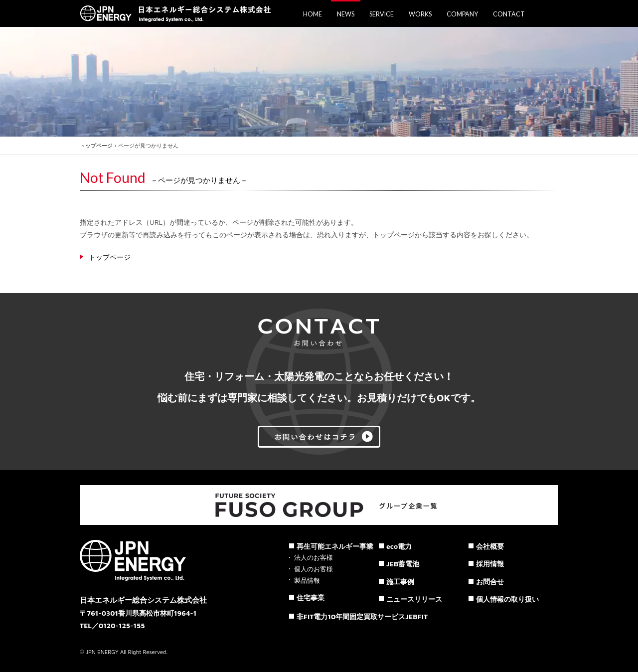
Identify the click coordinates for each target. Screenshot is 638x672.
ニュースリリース (414, 599)
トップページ (96, 145)
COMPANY (462, 14)
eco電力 (399, 546)
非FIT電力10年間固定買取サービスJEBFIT (362, 616)
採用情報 (490, 564)
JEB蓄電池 (403, 564)
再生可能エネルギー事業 (335, 546)
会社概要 (490, 546)
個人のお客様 (314, 569)
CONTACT (509, 14)
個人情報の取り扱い (507, 599)
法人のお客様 (314, 558)
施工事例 (400, 582)
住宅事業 (311, 597)
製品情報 (307, 581)
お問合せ (490, 582)
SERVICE (382, 14)
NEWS (346, 14)
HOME (313, 14)
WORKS (420, 14)
